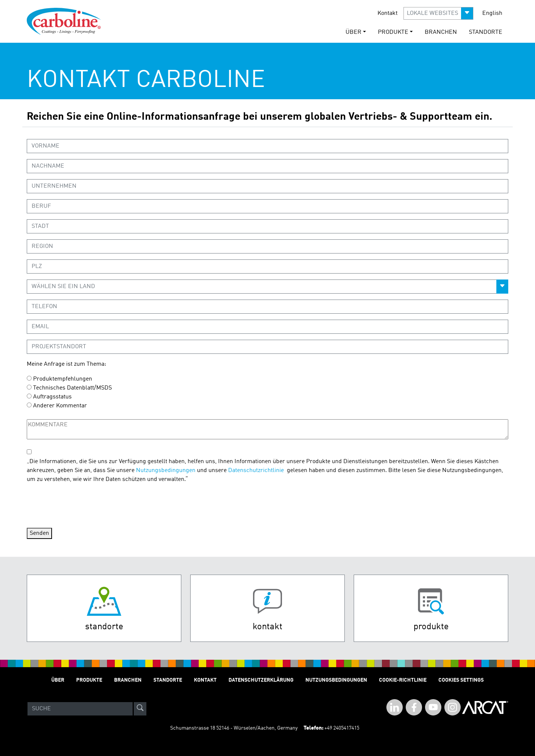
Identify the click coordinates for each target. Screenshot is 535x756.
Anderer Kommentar (60, 406)
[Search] (80, 709)
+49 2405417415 (342, 728)
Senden (39, 533)
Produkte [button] (393, 32)
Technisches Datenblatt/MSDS (72, 388)
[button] (438, 13)
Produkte (89, 680)
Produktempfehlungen (63, 379)
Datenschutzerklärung (261, 680)
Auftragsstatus (52, 397)
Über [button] (354, 32)
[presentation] (83, 504)
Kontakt (388, 13)
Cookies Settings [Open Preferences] (461, 680)
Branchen (441, 32)
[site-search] (140, 709)
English (492, 13)
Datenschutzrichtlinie (256, 471)
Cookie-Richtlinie (403, 680)
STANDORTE (486, 32)
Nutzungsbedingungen (166, 471)
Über (58, 680)
